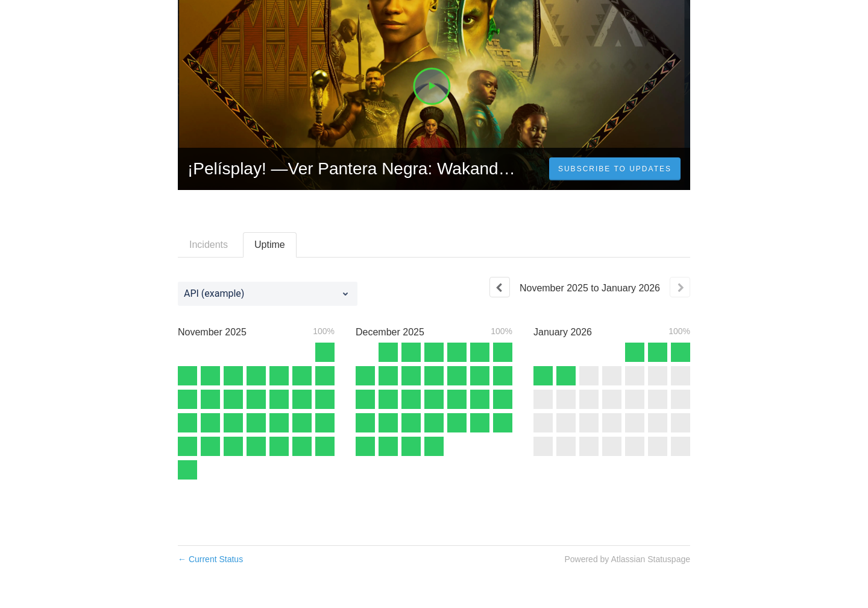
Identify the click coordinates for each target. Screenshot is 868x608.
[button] (615, 169)
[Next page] (680, 287)
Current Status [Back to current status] (210, 559)
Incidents (209, 245)
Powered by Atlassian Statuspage (627, 559)
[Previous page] (500, 287)
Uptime (270, 245)
